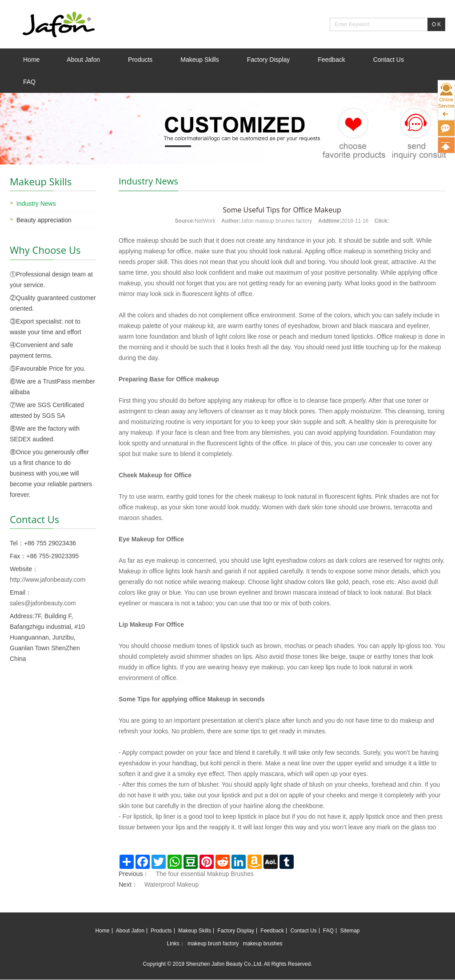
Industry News (36, 204)
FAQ (29, 82)
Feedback (331, 60)
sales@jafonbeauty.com (43, 603)
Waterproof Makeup (172, 884)
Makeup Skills (200, 60)
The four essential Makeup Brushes (204, 874)
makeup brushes (263, 944)
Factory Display (268, 60)
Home (31, 60)
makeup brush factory (213, 944)
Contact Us (389, 60)
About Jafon (83, 60)
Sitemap (350, 931)
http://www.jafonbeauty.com (48, 580)
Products (140, 60)
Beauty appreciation (44, 220)
